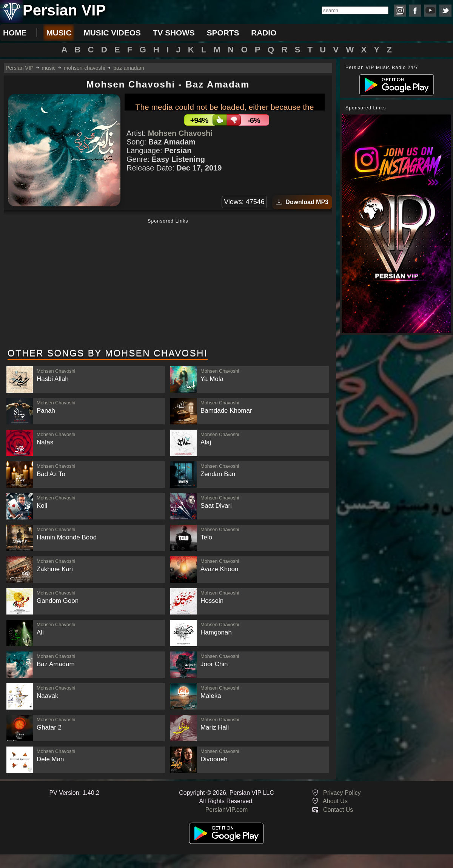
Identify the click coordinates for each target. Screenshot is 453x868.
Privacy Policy (342, 793)
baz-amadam (129, 68)
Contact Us (338, 810)
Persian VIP (20, 68)
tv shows (174, 33)
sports (223, 33)
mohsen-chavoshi (85, 68)
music (59, 33)
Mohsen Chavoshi (180, 133)
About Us (335, 801)
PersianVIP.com (227, 810)
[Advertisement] (168, 284)
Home (15, 33)
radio (264, 33)
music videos (112, 33)
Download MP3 (302, 202)
